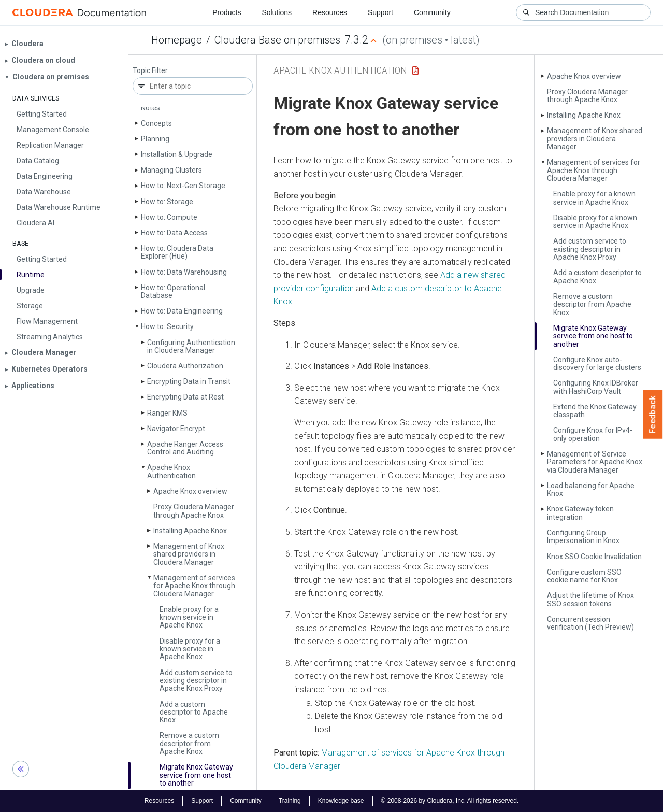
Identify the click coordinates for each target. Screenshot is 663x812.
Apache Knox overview (190, 491)
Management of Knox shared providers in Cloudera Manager (189, 554)
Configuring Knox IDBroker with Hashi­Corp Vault (596, 387)
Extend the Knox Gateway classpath (595, 411)
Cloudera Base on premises (277, 40)
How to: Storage (167, 202)
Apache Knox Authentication (171, 471)
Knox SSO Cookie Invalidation (594, 557)
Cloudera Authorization (185, 366)
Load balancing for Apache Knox (591, 489)
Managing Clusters (171, 170)
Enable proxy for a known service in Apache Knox (189, 617)
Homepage (177, 40)
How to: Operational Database (173, 291)
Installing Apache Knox (190, 531)
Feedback (653, 415)
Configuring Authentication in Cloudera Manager (191, 346)
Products (227, 12)
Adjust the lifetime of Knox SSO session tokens (590, 599)
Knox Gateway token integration (580, 513)
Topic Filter (150, 71)
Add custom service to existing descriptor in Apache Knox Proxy (196, 681)
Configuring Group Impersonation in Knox (583, 537)
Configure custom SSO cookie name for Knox (584, 576)
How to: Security (167, 326)
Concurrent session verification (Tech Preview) (590, 623)
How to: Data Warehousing (184, 272)
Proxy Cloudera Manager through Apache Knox (194, 511)
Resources (330, 12)
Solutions (277, 12)
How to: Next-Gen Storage (183, 186)
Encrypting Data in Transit (189, 381)
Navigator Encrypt (176, 429)
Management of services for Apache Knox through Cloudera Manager (194, 586)
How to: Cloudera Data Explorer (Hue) (177, 252)
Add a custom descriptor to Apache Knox (194, 712)
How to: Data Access (174, 233)
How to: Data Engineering (182, 311)
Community (432, 12)
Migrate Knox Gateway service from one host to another (196, 775)
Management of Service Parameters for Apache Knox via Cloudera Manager (595, 462)
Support (380, 12)
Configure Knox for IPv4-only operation (593, 434)
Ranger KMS (167, 413)
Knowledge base (341, 801)
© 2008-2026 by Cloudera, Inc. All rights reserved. (450, 801)
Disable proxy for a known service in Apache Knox (190, 649)
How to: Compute (169, 217)
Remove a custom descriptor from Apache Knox (189, 743)
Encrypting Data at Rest (185, 397)
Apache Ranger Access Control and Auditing (185, 448)
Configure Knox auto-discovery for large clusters (597, 364)
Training (290, 801)
